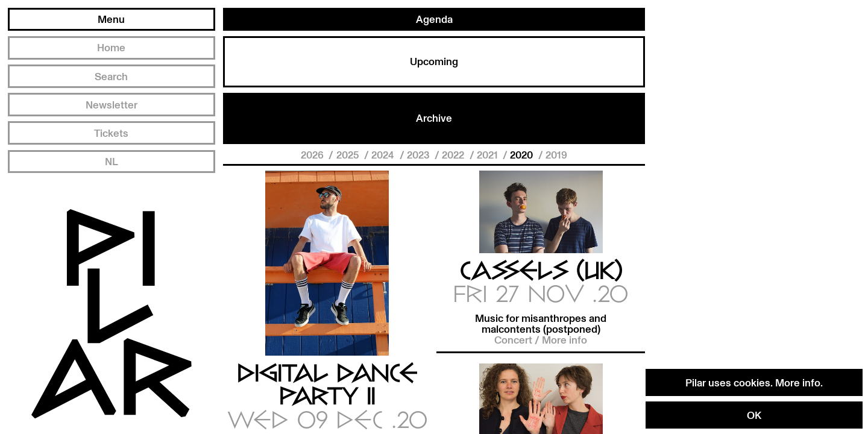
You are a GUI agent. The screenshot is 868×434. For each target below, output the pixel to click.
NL (112, 161)
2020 (523, 154)
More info (798, 382)
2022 (454, 154)
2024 (384, 154)
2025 (349, 154)
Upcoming (434, 61)
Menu (111, 19)
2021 (489, 154)
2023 (420, 154)
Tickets (111, 133)
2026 (313, 154)
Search (111, 76)
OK (754, 415)
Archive (434, 118)
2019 (556, 154)
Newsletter (112, 104)
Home (111, 47)
